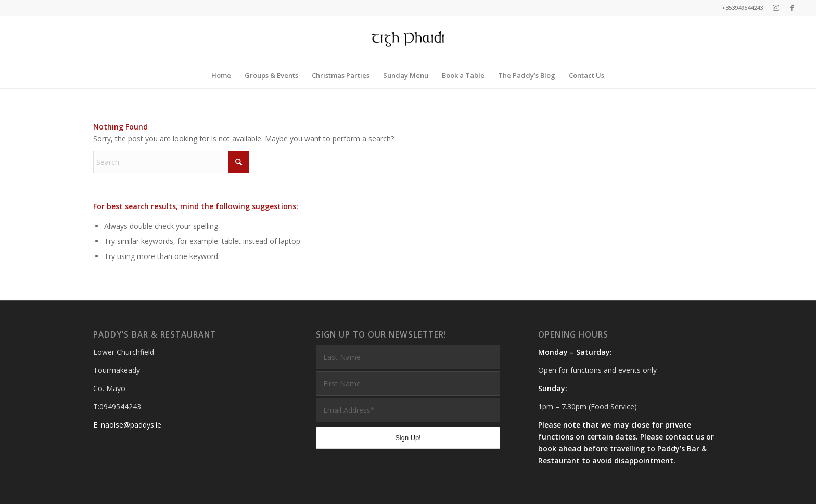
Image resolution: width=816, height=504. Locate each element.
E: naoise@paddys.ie (127, 425)
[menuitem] (221, 75)
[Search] (171, 162)
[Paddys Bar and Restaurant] (408, 39)
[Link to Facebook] (792, 8)
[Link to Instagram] (776, 8)
